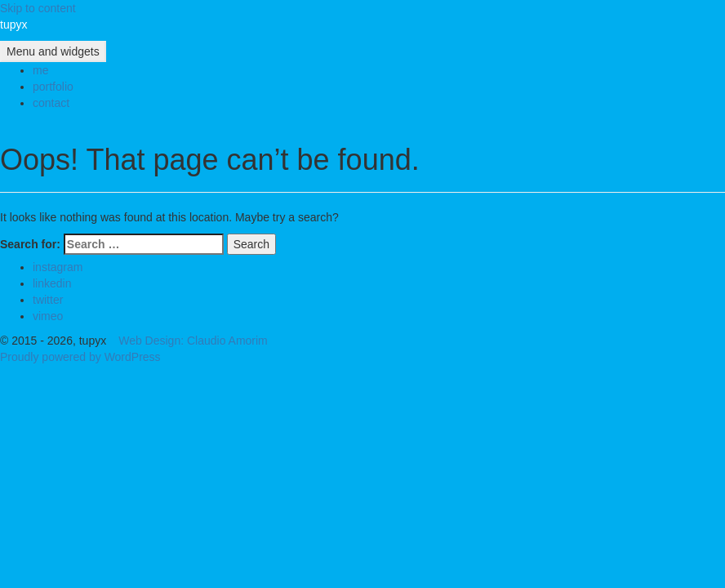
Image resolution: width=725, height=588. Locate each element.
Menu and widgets (53, 51)
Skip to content (38, 8)
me (40, 70)
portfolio (53, 87)
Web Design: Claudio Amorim (193, 341)
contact (51, 103)
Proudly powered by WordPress (80, 357)
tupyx (13, 24)
